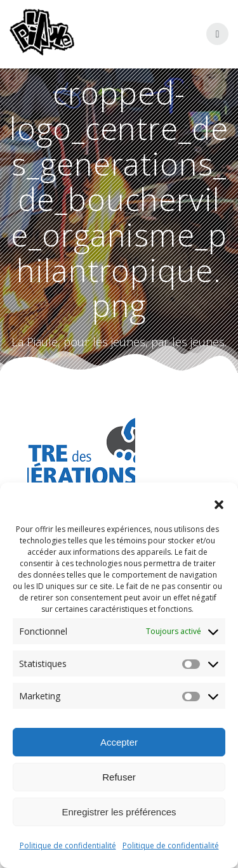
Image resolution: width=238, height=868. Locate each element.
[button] (219, 505)
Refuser (119, 777)
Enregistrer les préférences (119, 812)
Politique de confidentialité (68, 845)
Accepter (119, 742)
